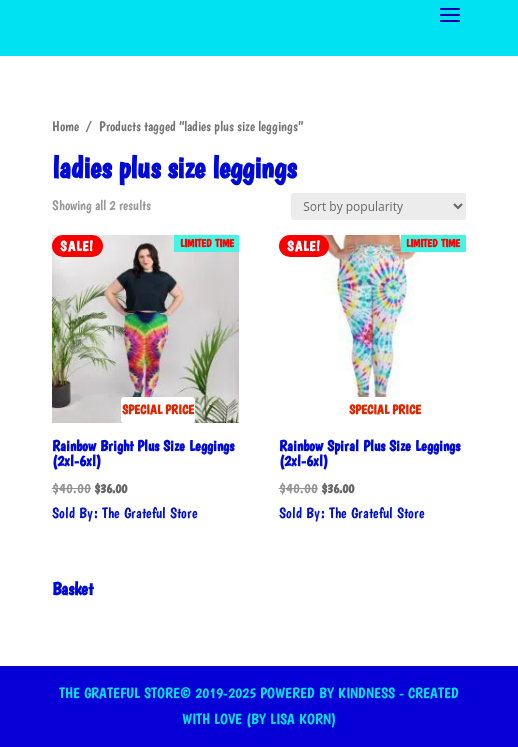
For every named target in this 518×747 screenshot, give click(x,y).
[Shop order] (378, 206)
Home (65, 126)
